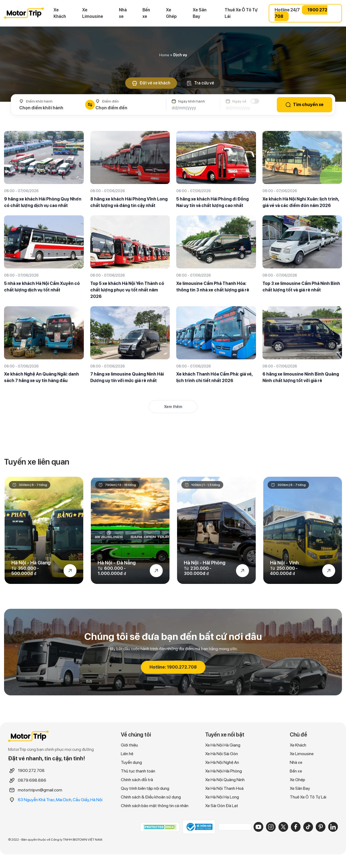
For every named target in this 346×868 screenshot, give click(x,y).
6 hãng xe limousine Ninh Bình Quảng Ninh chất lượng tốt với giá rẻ (301, 377)
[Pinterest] (321, 827)
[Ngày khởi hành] (193, 108)
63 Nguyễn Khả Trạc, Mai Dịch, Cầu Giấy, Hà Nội (60, 800)
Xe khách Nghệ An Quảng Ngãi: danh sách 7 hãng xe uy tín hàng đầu (41, 377)
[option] (44, 530)
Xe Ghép (171, 13)
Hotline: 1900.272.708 (173, 667)
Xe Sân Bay (200, 13)
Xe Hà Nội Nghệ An (222, 762)
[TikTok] (308, 827)
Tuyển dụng (131, 762)
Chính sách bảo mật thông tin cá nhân (155, 806)
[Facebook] (296, 827)
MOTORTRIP (24, 13)
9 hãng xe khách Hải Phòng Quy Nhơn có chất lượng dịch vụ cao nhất (43, 202)
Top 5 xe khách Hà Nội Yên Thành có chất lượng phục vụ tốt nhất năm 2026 (127, 290)
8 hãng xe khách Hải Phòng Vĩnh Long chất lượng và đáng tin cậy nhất (129, 202)
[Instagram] (271, 827)
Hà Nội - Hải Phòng (205, 563)
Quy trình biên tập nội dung (145, 788)
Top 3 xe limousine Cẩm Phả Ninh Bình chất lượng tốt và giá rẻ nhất (301, 287)
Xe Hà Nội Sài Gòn (222, 754)
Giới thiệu (129, 745)
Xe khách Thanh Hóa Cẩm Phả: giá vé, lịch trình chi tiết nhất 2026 (214, 377)
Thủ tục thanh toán (138, 771)
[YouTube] (258, 827)
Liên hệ (127, 754)
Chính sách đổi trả (137, 780)
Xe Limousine (93, 13)
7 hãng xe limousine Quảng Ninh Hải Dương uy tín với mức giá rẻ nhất (127, 377)
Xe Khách (60, 13)
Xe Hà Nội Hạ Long (222, 797)
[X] (283, 827)
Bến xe (146, 13)
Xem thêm (173, 407)
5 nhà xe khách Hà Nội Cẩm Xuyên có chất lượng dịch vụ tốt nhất (42, 287)
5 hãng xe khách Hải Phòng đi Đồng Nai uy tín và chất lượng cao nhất (212, 202)
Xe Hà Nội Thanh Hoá (224, 788)
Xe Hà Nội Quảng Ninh (225, 780)
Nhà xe (123, 13)
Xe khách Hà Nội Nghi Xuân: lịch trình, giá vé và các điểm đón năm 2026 (301, 202)
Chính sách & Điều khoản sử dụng (151, 797)
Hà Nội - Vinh (284, 563)
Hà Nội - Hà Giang (31, 563)
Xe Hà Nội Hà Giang (223, 745)
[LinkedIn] (333, 827)
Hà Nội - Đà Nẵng (117, 563)
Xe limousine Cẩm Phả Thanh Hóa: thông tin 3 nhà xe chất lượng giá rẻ (213, 287)
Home (164, 55)
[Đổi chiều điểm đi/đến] (90, 105)
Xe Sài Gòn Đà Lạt (222, 806)
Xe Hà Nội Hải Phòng (224, 771)
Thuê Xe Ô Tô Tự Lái (241, 13)
